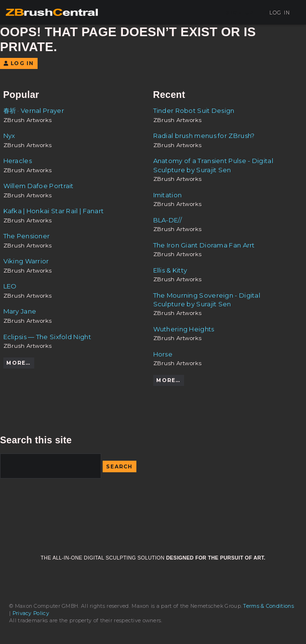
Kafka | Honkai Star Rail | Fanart (54, 211)
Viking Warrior (26, 261)
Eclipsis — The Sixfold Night (47, 337)
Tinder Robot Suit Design (194, 110)
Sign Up (240, 13)
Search (120, 467)
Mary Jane (20, 311)
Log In (276, 13)
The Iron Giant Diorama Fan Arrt (204, 245)
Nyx (9, 136)
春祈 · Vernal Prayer (34, 110)
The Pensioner (27, 236)
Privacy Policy (31, 613)
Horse (163, 354)
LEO (10, 286)
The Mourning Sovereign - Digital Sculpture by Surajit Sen (207, 300)
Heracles (18, 161)
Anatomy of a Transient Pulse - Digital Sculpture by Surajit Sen (213, 165)
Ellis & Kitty (170, 270)
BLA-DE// (167, 220)
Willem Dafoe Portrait (39, 186)
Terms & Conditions (268, 606)
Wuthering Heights (184, 329)
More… (18, 363)
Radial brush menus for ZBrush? (204, 136)
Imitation (168, 195)
